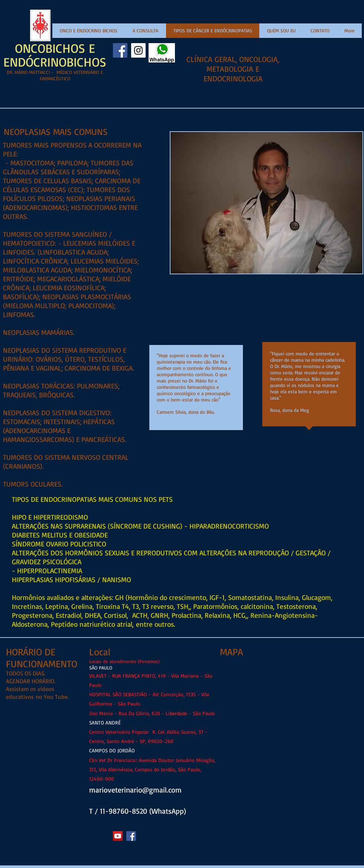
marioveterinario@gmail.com (135, 790)
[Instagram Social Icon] (138, 50)
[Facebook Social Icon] (120, 50)
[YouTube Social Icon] (118, 836)
